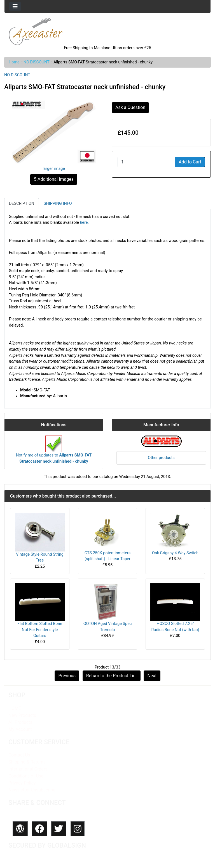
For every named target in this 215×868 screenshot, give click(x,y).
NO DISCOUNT (37, 62)
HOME (15, 708)
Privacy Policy (22, 783)
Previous (67, 676)
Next (152, 676)
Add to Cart (190, 162)
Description (22, 204)
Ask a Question (130, 107)
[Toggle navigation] (15, 6)
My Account (20, 729)
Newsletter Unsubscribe (32, 790)
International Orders (28, 769)
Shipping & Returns (27, 762)
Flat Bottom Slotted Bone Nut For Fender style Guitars (40, 630)
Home (14, 62)
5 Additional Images (54, 179)
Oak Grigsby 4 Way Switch (175, 553)
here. (84, 223)
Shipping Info (58, 204)
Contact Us (19, 755)
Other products (161, 458)
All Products (20, 722)
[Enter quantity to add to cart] (146, 162)
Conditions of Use (26, 776)
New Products (22, 715)
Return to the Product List (112, 676)
